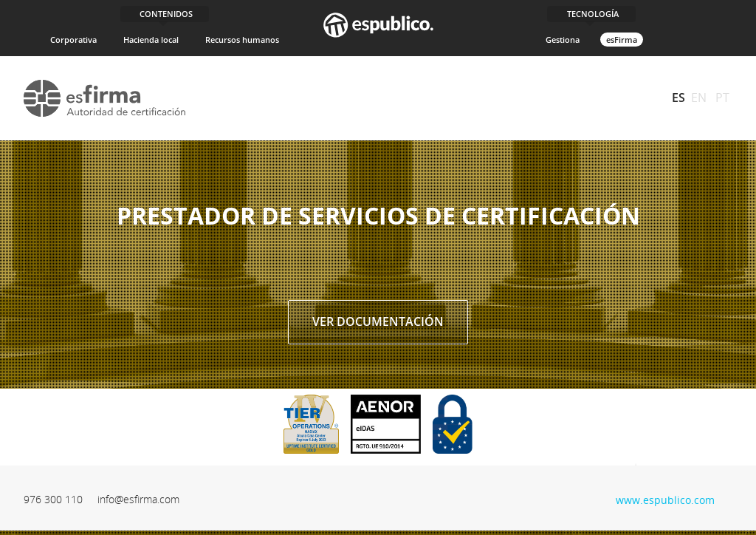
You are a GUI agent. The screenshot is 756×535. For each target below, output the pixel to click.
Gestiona (563, 40)
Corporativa (73, 40)
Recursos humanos (242, 40)
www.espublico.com (665, 498)
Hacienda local (151, 40)
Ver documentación (378, 321)
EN (699, 98)
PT (722, 98)
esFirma (622, 40)
